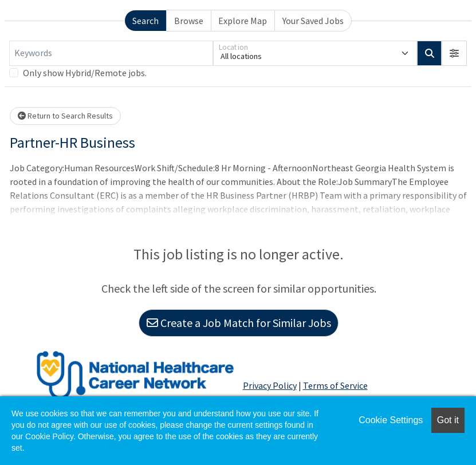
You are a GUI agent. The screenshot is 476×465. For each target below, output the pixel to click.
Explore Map (243, 21)
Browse (189, 21)
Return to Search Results (65, 116)
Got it (448, 420)
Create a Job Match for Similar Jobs (239, 323)
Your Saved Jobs (313, 21)
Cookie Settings (391, 420)
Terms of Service (335, 385)
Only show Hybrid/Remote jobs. (85, 73)
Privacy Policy (270, 385)
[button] (454, 53)
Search (145, 21)
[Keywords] (111, 53)
